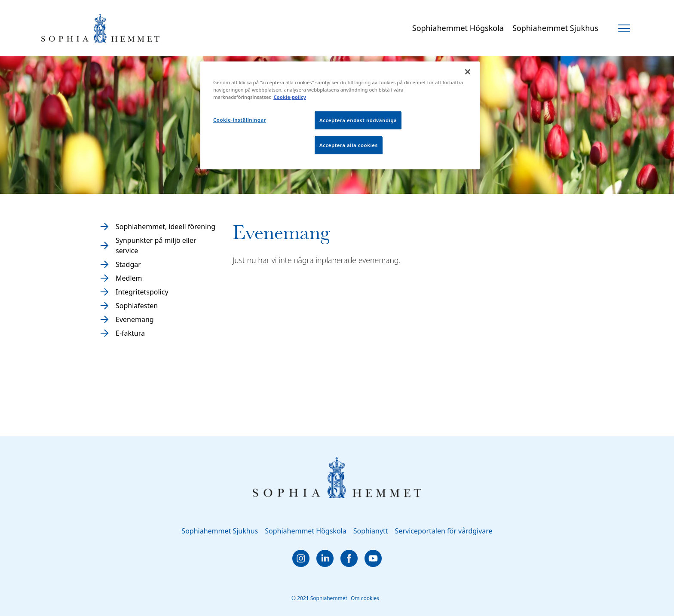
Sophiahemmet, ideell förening (165, 227)
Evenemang (135, 319)
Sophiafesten (137, 306)
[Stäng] (468, 72)
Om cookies (365, 598)
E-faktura (130, 333)
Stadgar (128, 264)
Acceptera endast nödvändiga (358, 120)
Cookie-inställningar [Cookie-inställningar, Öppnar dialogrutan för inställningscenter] (240, 120)
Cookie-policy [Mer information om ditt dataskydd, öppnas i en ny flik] (290, 97)
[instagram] (301, 558)
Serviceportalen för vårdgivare (444, 531)
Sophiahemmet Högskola (458, 28)
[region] (340, 115)
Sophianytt (371, 531)
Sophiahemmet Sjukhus (555, 28)
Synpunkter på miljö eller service (156, 245)
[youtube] (373, 558)
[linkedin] (325, 558)
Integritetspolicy (142, 292)
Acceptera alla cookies (349, 145)
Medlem (129, 278)
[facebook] (349, 558)
